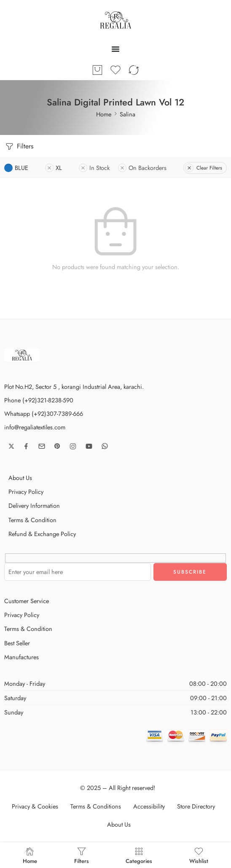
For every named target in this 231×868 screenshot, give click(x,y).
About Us (20, 478)
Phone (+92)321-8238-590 (39, 400)
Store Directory (196, 806)
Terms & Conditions (96, 806)
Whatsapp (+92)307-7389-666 (44, 414)
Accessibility (149, 806)
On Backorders (142, 168)
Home (104, 114)
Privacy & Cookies (35, 806)
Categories (139, 855)
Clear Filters (204, 168)
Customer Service (27, 601)
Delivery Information (34, 505)
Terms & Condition (32, 520)
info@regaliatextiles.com (35, 427)
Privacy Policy (26, 492)
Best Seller (17, 643)
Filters (19, 147)
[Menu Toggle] (115, 49)
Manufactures (21, 657)
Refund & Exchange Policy (42, 534)
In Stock (94, 168)
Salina (128, 114)
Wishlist (199, 855)
